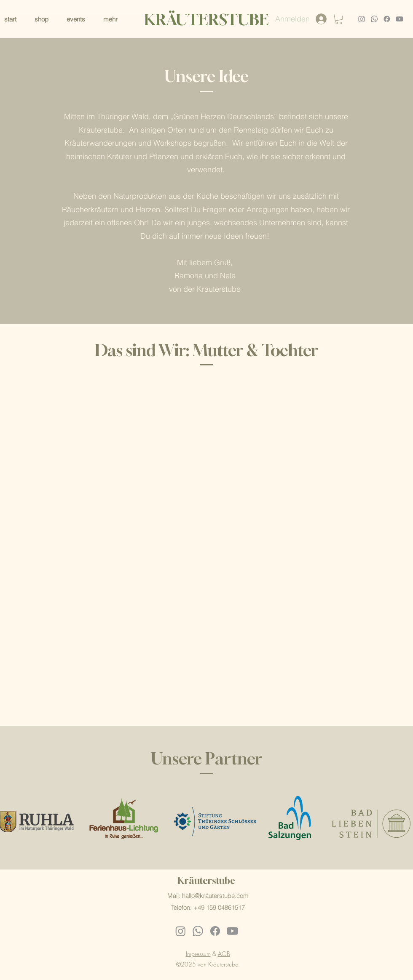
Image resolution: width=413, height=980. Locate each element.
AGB (224, 954)
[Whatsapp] (374, 19)
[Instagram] (362, 19)
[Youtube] (400, 19)
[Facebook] (387, 19)
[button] (115, 19)
